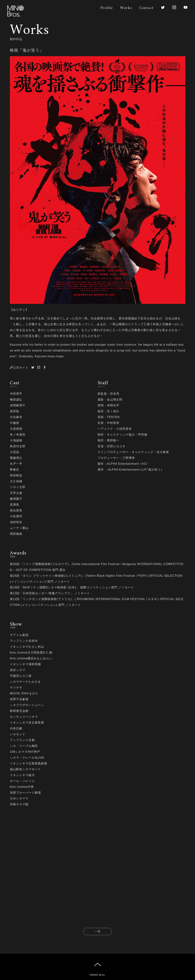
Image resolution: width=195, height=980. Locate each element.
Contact (146, 8)
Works (126, 8)
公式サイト (19, 368)
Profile (107, 8)
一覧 (98, 933)
